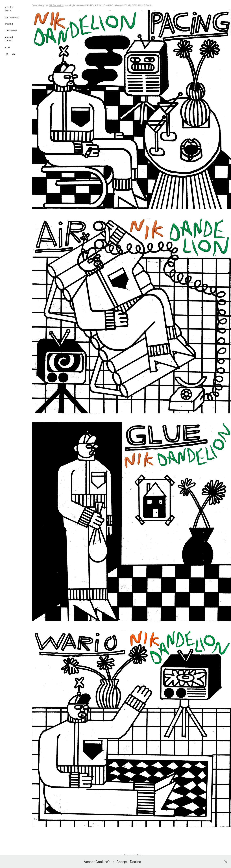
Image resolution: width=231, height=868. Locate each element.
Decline (135, 862)
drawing (9, 24)
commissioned (12, 17)
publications (11, 30)
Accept (122, 862)
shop (7, 47)
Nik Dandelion (56, 5)
